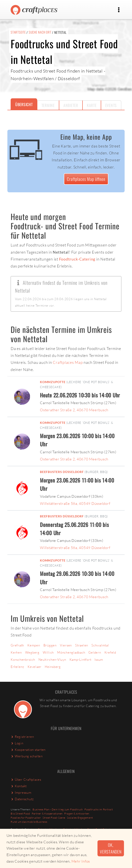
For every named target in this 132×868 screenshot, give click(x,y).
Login (17, 743)
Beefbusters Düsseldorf (62, 472)
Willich (48, 652)
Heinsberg (53, 667)
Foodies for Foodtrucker (26, 818)
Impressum (21, 793)
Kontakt (19, 786)
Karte (92, 105)
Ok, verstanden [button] (111, 848)
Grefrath (17, 645)
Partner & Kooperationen (47, 814)
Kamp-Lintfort (80, 660)
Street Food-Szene (54, 818)
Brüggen (50, 645)
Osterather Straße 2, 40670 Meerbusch (74, 410)
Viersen (66, 645)
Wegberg (32, 652)
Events (111, 105)
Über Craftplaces (26, 780)
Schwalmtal (100, 645)
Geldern (95, 652)
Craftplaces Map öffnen (86, 179)
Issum (99, 660)
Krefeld (110, 652)
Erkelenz (17, 667)
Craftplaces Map (68, 362)
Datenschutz (22, 799)
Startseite (18, 32)
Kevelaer (35, 667)
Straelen (82, 645)
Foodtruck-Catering (77, 259)
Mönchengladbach (71, 652)
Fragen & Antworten (77, 814)
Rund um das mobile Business (29, 822)
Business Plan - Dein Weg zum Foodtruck (58, 809)
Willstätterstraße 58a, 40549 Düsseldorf (75, 503)
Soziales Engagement (80, 818)
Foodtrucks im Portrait (99, 809)
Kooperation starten (28, 750)
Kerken (16, 652)
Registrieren (22, 737)
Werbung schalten (27, 756)
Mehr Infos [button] (81, 861)
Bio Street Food (20, 814)
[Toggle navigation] (119, 10)
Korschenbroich (23, 660)
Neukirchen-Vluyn (52, 660)
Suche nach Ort (40, 32)
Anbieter (71, 105)
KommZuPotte (53, 382)
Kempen (34, 645)
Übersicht (24, 104)
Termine (48, 105)
